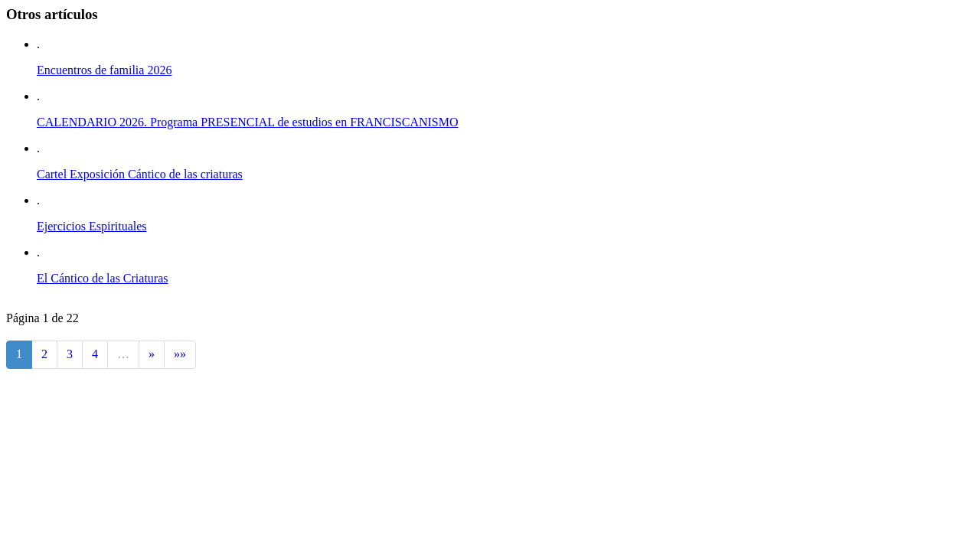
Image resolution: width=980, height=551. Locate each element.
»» (180, 354)
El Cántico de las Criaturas (103, 278)
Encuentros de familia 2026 (104, 70)
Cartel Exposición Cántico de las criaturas (140, 174)
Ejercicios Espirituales (92, 226)
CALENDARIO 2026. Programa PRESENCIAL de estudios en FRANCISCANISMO (248, 122)
